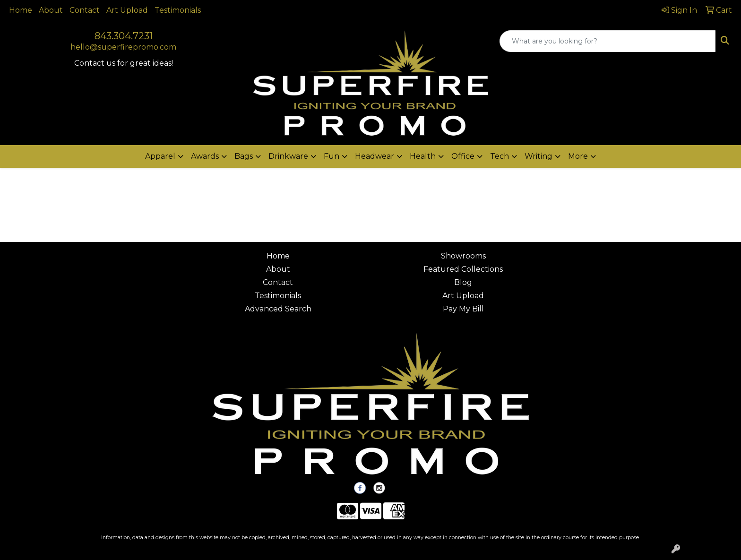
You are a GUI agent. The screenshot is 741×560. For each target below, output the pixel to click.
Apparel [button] (160, 156)
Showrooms (463, 256)
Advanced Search (278, 309)
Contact (85, 10)
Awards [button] (205, 156)
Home (21, 10)
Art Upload (127, 10)
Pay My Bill (463, 309)
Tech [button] (500, 156)
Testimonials (178, 10)
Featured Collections (463, 269)
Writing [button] (539, 156)
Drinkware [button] (288, 156)
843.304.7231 (124, 36)
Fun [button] (332, 156)
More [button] (578, 156)
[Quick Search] (607, 41)
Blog (463, 282)
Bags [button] (244, 156)
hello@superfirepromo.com (123, 47)
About (51, 10)
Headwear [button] (375, 156)
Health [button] (423, 156)
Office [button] (463, 156)
